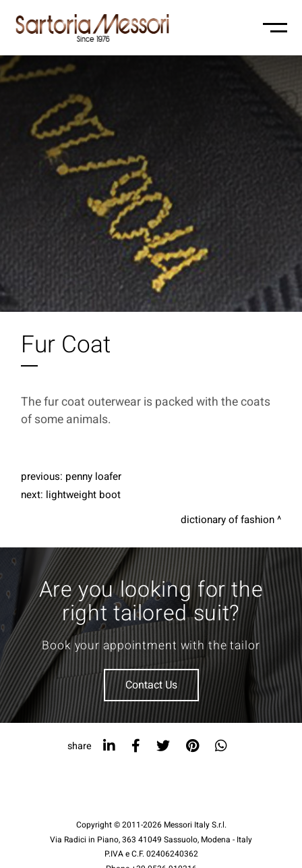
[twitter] (163, 746)
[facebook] (136, 746)
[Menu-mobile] (275, 28)
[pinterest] (192, 746)
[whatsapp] (221, 746)
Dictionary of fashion (228, 520)
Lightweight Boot (83, 495)
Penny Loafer (93, 477)
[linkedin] (109, 746)
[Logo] (92, 28)
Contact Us (151, 685)
